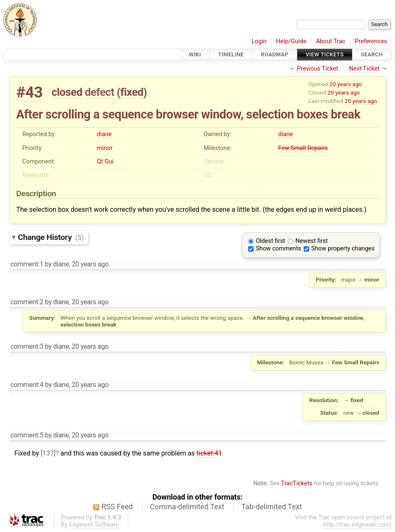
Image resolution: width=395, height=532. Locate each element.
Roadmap (275, 54)
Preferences (371, 41)
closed (67, 92)
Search (372, 54)
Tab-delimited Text (272, 507)
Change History (51, 237)
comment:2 (27, 302)
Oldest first (270, 241)
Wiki (195, 54)
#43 (30, 92)
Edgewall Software (94, 525)
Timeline (231, 54)
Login (259, 41)
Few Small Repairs (303, 148)
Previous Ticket (318, 69)
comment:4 (27, 385)
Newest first (311, 241)
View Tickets (325, 54)
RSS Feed (117, 507)
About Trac (331, 41)
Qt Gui (105, 162)
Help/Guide (291, 41)
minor (105, 148)
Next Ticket (364, 69)
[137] (48, 453)
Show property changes (343, 249)
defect (100, 92)
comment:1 (27, 264)
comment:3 (27, 346)
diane (104, 134)
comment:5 (27, 435)
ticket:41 (209, 453)
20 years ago (346, 84)
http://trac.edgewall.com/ (357, 525)
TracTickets (297, 483)
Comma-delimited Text (187, 507)
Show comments (278, 249)
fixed (132, 92)
